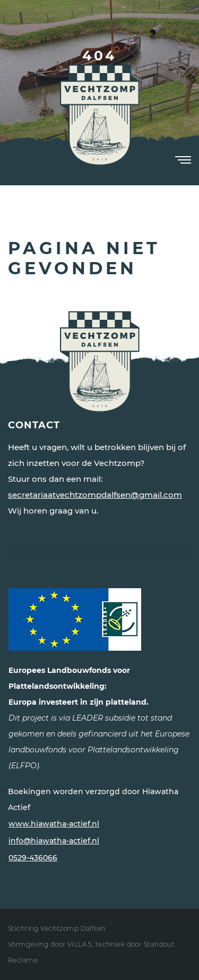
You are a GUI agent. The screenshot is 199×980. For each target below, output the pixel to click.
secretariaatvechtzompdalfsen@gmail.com (95, 495)
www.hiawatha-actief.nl (54, 824)
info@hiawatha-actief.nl (54, 841)
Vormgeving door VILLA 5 (50, 944)
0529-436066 (33, 858)
